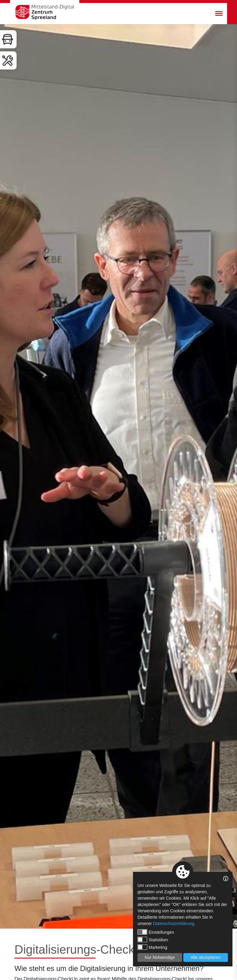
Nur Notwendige (160, 957)
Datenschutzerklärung (173, 923)
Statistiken (153, 940)
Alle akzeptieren (206, 957)
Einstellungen (156, 932)
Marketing (152, 947)
